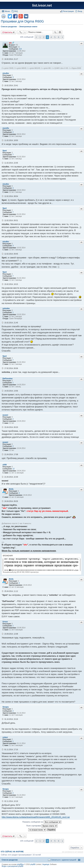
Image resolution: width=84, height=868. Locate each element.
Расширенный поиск (60, 32)
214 (20, 49)
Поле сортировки (42, 826)
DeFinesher (8, 379)
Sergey (6, 707)
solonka (6, 308)
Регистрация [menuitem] (68, 11)
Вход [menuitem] (80, 11)
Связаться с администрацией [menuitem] (64, 860)
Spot (5, 151)
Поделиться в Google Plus (21, 16)
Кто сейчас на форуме (12, 852)
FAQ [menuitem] (16, 11)
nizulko (6, 73)
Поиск (55, 32)
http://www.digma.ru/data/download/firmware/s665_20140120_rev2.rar (36, 817)
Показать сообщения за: (42, 822)
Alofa (11, 489)
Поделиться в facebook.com (15, 16)
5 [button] (55, 37)
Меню (7, 11)
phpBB (33, 864)
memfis (6, 128)
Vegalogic (46, 864)
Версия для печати (4, 16)
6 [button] (59, 37)
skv (10, 43)
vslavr (5, 737)
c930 (5, 465)
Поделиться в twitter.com (10, 16)
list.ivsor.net (42, 5)
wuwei (5, 415)
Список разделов (10, 860)
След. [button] (62, 37)
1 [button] (40, 37)
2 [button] (44, 37)
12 (14, 469)
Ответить (7, 32)
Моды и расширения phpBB (12, 866)
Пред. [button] (36, 37)
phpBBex (20, 864)
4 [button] (51, 37)
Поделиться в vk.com (26, 16)
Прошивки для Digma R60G (22, 21)
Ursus (5, 622)
